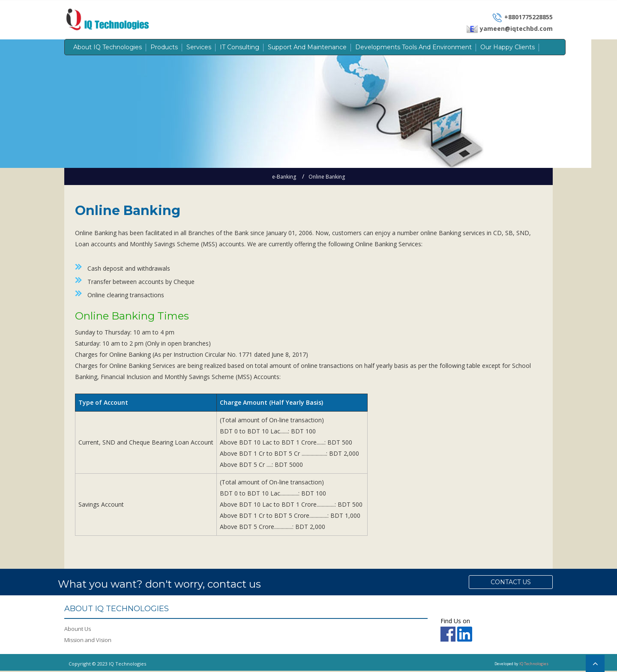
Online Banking (327, 177)
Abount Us (78, 630)
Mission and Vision (88, 641)
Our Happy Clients (508, 47)
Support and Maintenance (307, 47)
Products (164, 47)
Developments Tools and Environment (413, 47)
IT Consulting (240, 47)
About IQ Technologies (108, 47)
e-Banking (284, 177)
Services (199, 47)
